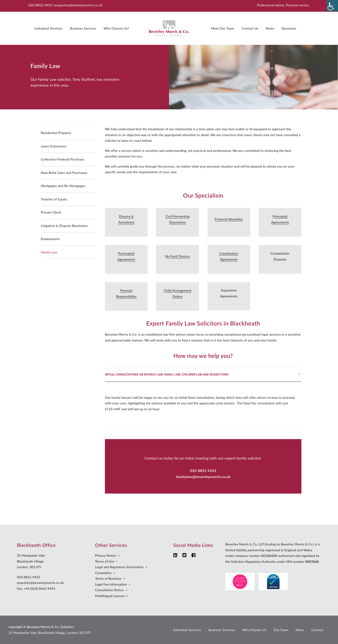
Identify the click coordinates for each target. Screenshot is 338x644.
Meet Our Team (223, 28)
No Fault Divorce (178, 256)
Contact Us (250, 28)
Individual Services (48, 28)
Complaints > (105, 573)
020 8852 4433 (28, 577)
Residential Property (56, 133)
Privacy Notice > (108, 555)
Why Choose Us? (116, 28)
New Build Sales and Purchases (64, 173)
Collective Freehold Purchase (63, 159)
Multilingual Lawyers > (112, 596)
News (270, 28)
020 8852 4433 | (42, 5)
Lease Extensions (54, 146)
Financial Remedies (229, 219)
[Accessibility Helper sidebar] (332, 6)
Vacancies (289, 28)
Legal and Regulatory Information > (121, 567)
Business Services (83, 28)
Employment (50, 239)
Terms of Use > (106, 561)
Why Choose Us (254, 630)
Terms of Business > (110, 578)
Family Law (49, 252)
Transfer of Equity (54, 199)
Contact (317, 630)
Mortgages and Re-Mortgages (63, 186)
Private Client (51, 212)
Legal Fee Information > (113, 584)
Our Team (281, 630)
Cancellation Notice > (111, 590)
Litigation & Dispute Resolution (64, 226)
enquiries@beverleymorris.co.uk (79, 5)
